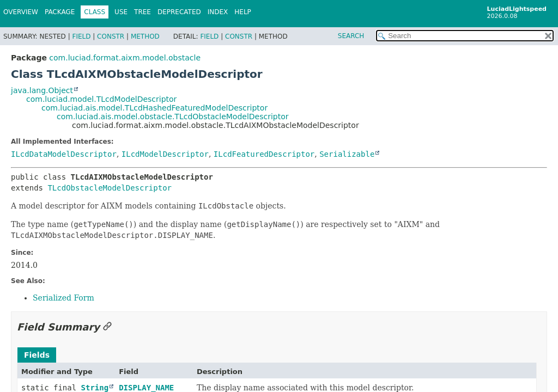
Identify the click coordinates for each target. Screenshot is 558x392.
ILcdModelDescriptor (165, 154)
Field (81, 36)
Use (121, 12)
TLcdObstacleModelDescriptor (110, 188)
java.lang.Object (42, 90)
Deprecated (179, 12)
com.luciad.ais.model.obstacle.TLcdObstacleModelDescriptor (173, 117)
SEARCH (351, 36)
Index (218, 12)
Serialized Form (63, 298)
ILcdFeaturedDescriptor (264, 154)
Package (60, 12)
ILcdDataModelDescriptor (64, 154)
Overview (21, 12)
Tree (142, 12)
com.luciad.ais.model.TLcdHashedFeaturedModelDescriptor (154, 108)
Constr (111, 36)
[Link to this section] (107, 327)
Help (243, 12)
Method (145, 36)
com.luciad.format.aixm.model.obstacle (125, 58)
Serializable (347, 154)
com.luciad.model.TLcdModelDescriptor (101, 99)
